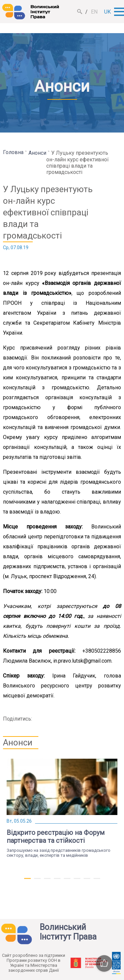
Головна (13, 152)
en (94, 12)
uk (107, 12)
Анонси (37, 153)
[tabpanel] (62, 808)
